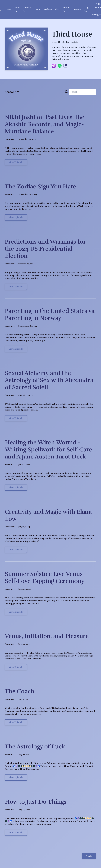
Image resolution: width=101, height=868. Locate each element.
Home (8, 9)
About (66, 9)
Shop (17, 9)
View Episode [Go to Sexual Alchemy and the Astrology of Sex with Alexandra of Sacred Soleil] (16, 419)
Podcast (48, 9)
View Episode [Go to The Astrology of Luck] (16, 778)
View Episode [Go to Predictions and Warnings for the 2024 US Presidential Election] (16, 287)
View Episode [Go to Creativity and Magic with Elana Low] (16, 550)
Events (38, 9)
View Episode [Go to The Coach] (16, 723)
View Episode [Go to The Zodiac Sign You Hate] (16, 218)
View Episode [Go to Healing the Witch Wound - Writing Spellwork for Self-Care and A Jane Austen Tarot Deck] (16, 488)
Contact (77, 9)
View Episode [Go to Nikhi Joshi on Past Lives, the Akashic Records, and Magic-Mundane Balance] (16, 163)
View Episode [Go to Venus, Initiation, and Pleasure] (16, 667)
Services (27, 9)
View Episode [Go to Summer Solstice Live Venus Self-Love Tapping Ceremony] (16, 612)
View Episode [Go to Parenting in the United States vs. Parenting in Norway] (16, 349)
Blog (57, 9)
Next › (89, 856)
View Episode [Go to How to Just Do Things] (16, 833)
